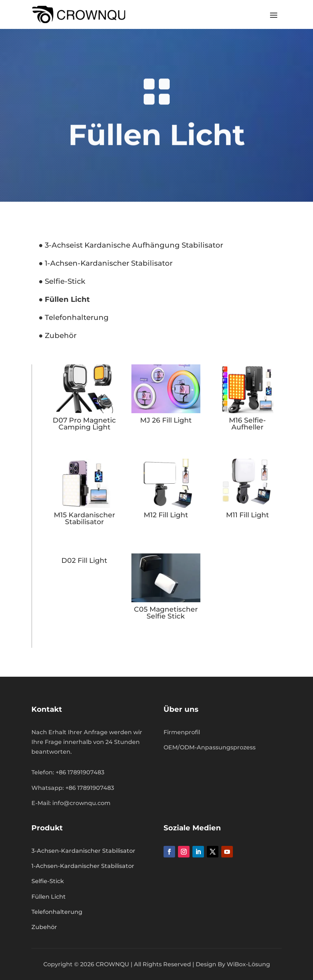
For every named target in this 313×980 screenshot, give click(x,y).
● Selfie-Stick (62, 281)
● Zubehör (58, 335)
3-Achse (58, 245)
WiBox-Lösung (248, 964)
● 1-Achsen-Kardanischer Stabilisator (106, 263)
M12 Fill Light (166, 515)
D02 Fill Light (84, 560)
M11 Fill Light (247, 515)
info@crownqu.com (81, 803)
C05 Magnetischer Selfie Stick (166, 613)
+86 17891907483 (90, 788)
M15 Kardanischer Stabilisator (84, 518)
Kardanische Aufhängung (131, 245)
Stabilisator (201, 245)
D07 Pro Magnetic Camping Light (84, 424)
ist (78, 245)
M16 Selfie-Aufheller (247, 424)
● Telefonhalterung (74, 317)
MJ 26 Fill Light (166, 420)
